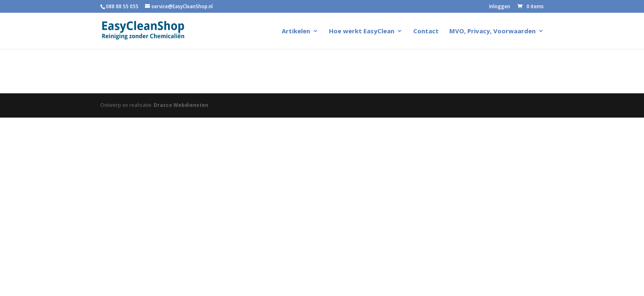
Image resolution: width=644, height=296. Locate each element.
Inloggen (500, 7)
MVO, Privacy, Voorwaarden (492, 31)
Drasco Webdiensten (181, 105)
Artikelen (296, 31)
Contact (426, 31)
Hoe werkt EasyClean (362, 31)
